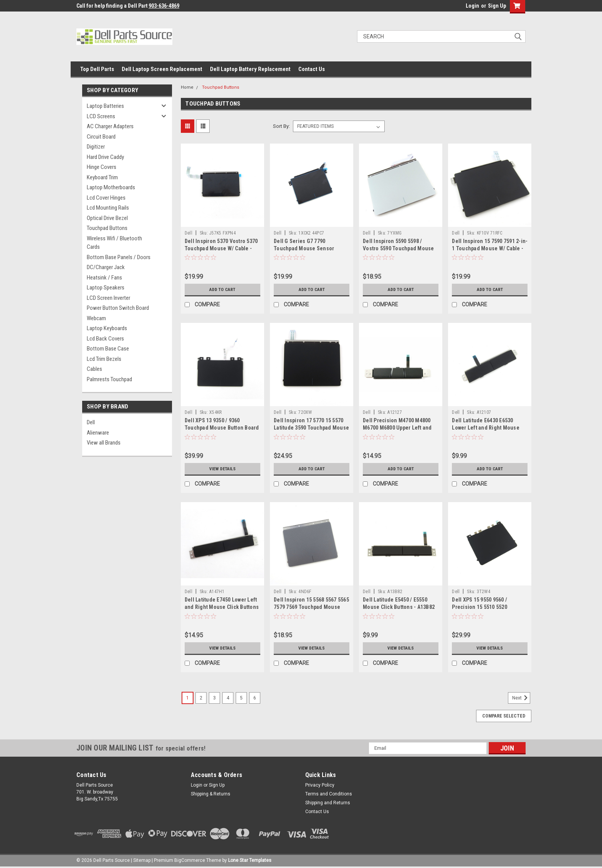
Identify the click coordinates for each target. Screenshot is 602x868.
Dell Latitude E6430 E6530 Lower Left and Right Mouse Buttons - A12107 (486, 428)
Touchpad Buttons (107, 228)
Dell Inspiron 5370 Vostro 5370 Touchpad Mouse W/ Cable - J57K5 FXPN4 (221, 248)
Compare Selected (504, 716)
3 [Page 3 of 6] (214, 698)
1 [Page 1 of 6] (188, 698)
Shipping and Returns (328, 803)
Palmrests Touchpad (109, 379)
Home (187, 87)
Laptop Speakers (106, 288)
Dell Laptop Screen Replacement (162, 69)
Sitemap (142, 860)
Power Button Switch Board (118, 308)
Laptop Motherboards (111, 187)
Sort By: (281, 126)
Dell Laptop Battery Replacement (250, 69)
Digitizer (96, 147)
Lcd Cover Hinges (106, 198)
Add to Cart (222, 289)
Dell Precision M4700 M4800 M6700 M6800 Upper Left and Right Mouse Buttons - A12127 (399, 428)
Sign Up (497, 6)
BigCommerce (190, 860)
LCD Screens (101, 116)
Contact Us (312, 69)
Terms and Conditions (329, 794)
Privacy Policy (320, 785)
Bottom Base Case (108, 349)
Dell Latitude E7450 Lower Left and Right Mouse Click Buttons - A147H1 (222, 607)
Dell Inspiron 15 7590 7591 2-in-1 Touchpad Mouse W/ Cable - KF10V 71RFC (490, 248)
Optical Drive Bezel (107, 218)
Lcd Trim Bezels (104, 359)
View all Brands (104, 443)
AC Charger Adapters (110, 126)
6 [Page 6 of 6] (255, 698)
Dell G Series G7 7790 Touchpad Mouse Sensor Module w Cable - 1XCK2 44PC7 (310, 248)
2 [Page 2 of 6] (201, 698)
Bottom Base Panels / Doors (119, 257)
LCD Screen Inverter (108, 298)
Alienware (98, 433)
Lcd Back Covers (105, 339)
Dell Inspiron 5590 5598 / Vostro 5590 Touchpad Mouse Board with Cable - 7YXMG (399, 248)
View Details (222, 469)
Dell (91, 422)
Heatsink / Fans (104, 278)
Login (472, 6)
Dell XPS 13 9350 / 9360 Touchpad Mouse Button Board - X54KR (222, 428)
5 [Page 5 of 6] (241, 698)
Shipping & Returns (211, 794)
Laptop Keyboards (107, 328)
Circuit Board (101, 137)
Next (521, 698)
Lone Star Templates (250, 860)
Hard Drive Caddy (105, 157)
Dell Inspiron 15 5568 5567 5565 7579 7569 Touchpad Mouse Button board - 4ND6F (311, 607)
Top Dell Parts (97, 69)
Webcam (96, 318)
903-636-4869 (164, 6)
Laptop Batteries (105, 106)
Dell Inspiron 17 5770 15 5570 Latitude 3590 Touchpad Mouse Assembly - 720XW (311, 428)
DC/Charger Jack (106, 267)
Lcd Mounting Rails (108, 208)
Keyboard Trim (102, 177)
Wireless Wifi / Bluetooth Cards (114, 243)
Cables (94, 369)
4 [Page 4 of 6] (228, 698)
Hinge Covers (102, 167)
